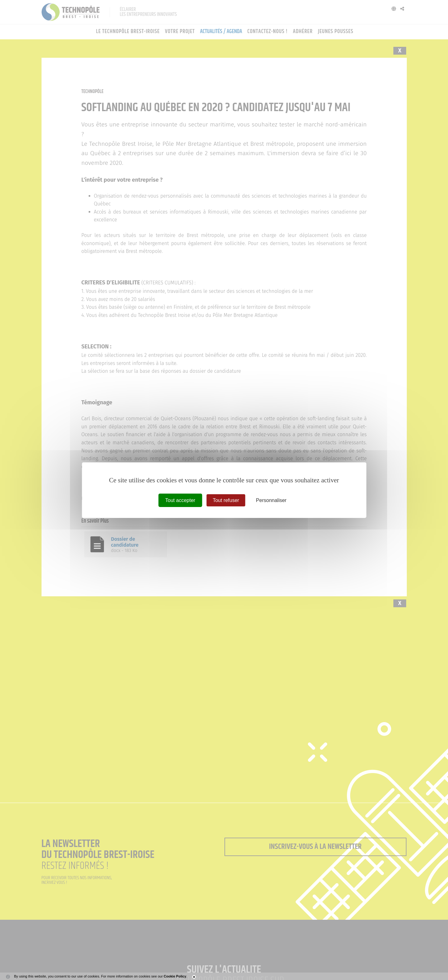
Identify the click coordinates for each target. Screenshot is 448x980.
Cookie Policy (175, 976)
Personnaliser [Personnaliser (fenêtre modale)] (271, 500)
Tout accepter (180, 500)
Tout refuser (226, 500)
